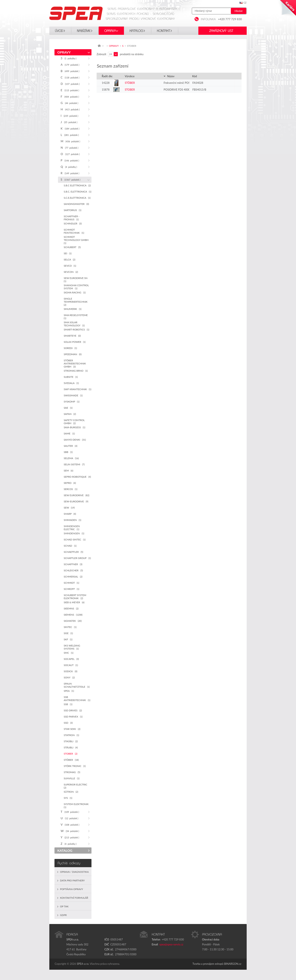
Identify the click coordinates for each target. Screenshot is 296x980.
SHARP (70, 514)
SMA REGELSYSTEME (76, 317)
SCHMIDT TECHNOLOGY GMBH (77, 240)
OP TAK (64, 906)
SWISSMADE (73, 395)
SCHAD (70, 546)
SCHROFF (72, 589)
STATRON (71, 735)
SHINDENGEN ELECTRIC (72, 528)
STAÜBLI (71, 741)
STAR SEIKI (72, 729)
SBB (68, 452)
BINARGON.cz (233, 964)
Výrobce (130, 76)
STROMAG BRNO (76, 371)
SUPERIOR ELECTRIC (76, 786)
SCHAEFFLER (73, 552)
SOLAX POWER (75, 342)
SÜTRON (71, 792)
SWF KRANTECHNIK (77, 389)
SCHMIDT (71, 583)
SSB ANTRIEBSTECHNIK (77, 699)
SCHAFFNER (73, 564)
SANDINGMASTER (76, 204)
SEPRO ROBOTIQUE (77, 477)
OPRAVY (110, 31)
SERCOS (71, 489)
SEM (68, 471)
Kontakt (163, 31)
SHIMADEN (72, 520)
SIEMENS (73, 615)
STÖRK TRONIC (75, 766)
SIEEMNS (71, 608)
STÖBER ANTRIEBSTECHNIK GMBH (75, 363)
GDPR (63, 915)
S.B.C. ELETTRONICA (78, 192)
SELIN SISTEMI (74, 464)
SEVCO (70, 266)
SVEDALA (71, 383)
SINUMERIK (73, 309)
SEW (69, 508)
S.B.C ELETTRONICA (77, 185)
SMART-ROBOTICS (76, 330)
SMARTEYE (72, 336)
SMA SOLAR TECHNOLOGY (74, 324)
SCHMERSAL (73, 577)
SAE (68, 408)
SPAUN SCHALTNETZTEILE (77, 685)
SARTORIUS (73, 210)
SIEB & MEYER (74, 602)
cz (245, 3)
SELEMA (71, 458)
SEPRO (70, 483)
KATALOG (136, 31)
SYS (68, 798)
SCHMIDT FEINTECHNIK (74, 231)
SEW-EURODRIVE (76, 501)
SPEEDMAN (73, 354)
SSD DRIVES (73, 710)
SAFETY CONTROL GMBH (74, 422)
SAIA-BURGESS (75, 427)
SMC (69, 653)
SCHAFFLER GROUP (77, 558)
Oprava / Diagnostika (74, 872)
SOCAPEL (71, 659)
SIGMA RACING (75, 292)
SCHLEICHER (73, 570)
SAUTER (71, 446)
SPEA (69, 691)
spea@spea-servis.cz (171, 944)
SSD (68, 723)
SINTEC (70, 627)
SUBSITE (71, 377)
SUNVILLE (72, 778)
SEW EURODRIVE (77, 495)
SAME (69, 433)
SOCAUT (71, 665)
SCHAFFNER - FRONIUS (72, 218)
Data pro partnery (72, 880)
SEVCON (71, 272)
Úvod (59, 31)
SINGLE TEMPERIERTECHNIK (76, 302)
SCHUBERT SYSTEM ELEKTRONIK (75, 597)
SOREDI (70, 348)
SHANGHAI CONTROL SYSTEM (76, 287)
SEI (68, 253)
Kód (195, 76)
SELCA (69, 260)
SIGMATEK (73, 621)
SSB (68, 704)
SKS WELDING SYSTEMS (72, 647)
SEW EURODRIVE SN (76, 279)
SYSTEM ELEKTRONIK (77, 806)
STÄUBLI (71, 747)
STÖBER (71, 760)
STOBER (71, 754)
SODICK (71, 671)
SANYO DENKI (75, 440)
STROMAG (72, 772)
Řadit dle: (107, 76)
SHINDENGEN (74, 533)
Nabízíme (84, 31)
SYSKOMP (72, 402)
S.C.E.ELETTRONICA (77, 198)
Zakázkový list (221, 31)
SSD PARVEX (73, 717)
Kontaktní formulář (74, 898)
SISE (68, 633)
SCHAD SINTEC (75, 540)
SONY (69, 677)
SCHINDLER (73, 223)
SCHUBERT (72, 247)
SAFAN (70, 414)
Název (169, 76)
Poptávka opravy (72, 889)
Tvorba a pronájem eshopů (208, 964)
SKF (68, 639)
